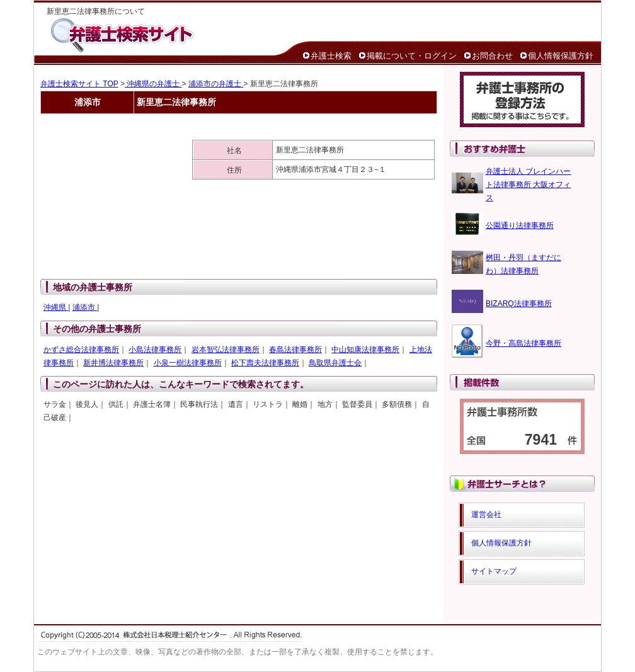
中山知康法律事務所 (365, 350)
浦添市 (85, 307)
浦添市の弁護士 (216, 84)
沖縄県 (56, 307)
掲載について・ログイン (412, 56)
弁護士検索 (331, 56)
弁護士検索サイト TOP (79, 84)
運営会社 (486, 515)
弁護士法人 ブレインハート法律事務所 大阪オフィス (528, 185)
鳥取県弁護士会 (335, 363)
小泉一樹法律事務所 (188, 363)
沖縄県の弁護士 (153, 84)
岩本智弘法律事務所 (226, 350)
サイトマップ (494, 571)
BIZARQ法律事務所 (519, 304)
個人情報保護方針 (561, 56)
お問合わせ (492, 56)
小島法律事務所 (155, 350)
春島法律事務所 (295, 350)
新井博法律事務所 (113, 363)
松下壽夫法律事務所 (265, 363)
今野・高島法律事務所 (523, 343)
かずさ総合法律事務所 (81, 350)
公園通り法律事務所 (520, 225)
